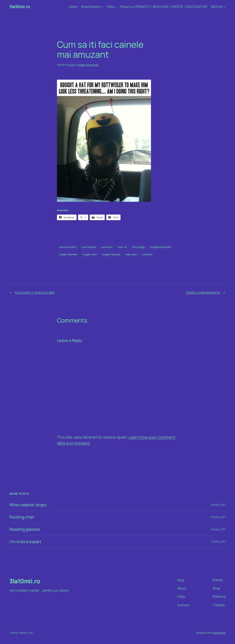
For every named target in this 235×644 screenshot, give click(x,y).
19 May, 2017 (218, 542)
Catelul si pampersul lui (203, 292)
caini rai (122, 247)
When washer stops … (29, 505)
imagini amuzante (160, 247)
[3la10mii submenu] (225, 7)
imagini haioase (111, 254)
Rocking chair (22, 517)
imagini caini (90, 254)
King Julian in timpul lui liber (35, 292)
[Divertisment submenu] (102, 7)
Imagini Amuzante (88, 65)
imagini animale (68, 254)
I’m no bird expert (25, 542)
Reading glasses (25, 529)
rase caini (131, 254)
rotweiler (147, 254)
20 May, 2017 (218, 505)
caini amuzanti (68, 247)
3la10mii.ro (20, 6)
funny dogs (138, 247)
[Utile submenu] (115, 7)
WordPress (219, 633)
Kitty (72, 65)
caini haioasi (89, 247)
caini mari (107, 247)
